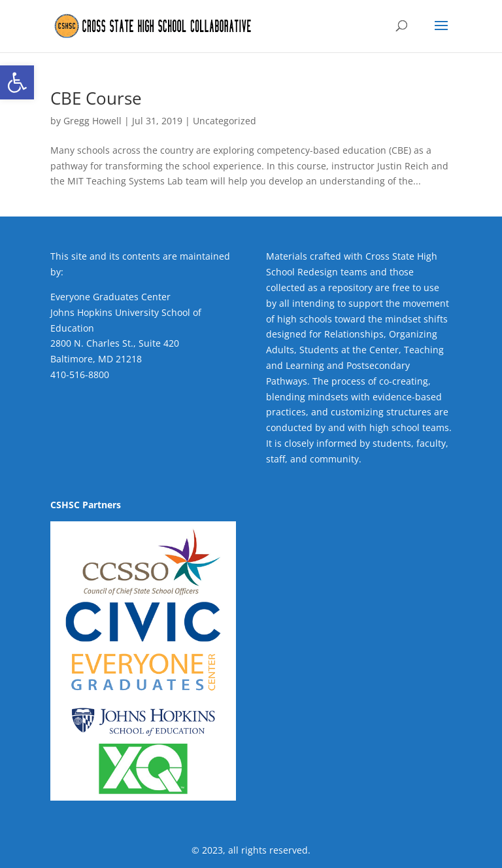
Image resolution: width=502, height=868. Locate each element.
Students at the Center (349, 350)
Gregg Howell (92, 121)
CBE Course (96, 98)
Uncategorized (225, 121)
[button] (17, 82)
